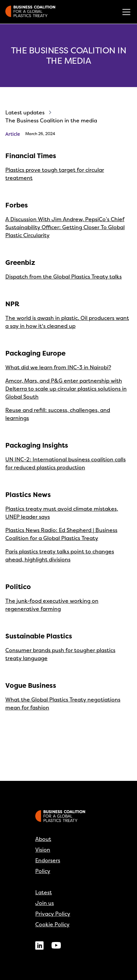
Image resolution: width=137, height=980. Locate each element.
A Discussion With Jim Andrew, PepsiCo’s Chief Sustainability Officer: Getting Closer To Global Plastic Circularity (65, 227)
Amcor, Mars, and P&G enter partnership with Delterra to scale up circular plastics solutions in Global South (66, 389)
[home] (30, 12)
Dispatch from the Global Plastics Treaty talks (64, 277)
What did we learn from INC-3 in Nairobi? (58, 367)
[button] (125, 12)
